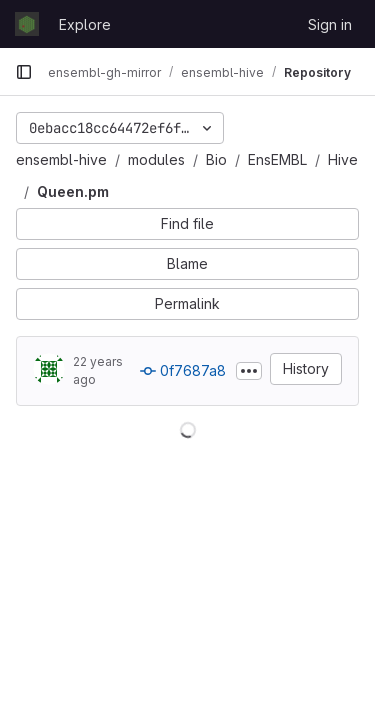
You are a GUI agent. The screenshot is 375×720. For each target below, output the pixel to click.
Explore (85, 24)
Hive (343, 159)
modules (156, 159)
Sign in (330, 24)
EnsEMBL (277, 159)
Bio (216, 159)
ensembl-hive (61, 159)
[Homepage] (27, 24)
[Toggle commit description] (249, 371)
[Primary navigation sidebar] (24, 72)
